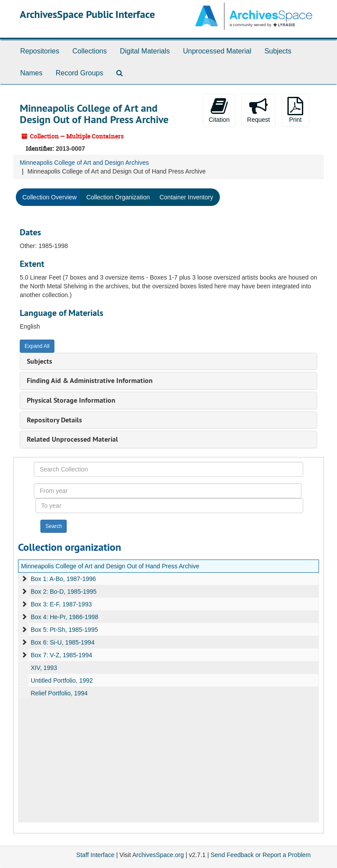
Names (31, 73)
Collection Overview (50, 197)
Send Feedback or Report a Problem (261, 855)
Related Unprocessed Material (72, 439)
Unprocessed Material (217, 51)
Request (258, 110)
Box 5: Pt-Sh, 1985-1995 (64, 630)
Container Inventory (186, 197)
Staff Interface (95, 855)
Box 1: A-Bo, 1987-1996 (63, 579)
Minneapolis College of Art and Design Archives (84, 163)
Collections (90, 51)
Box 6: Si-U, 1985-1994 (63, 642)
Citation (219, 110)
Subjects (278, 51)
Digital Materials (145, 51)
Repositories (40, 51)
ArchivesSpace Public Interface (87, 14)
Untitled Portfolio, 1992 (62, 680)
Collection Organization (118, 197)
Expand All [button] (37, 346)
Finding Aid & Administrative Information (90, 381)
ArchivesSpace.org (158, 855)
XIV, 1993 (44, 668)
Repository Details (54, 420)
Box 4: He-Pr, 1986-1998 (65, 617)
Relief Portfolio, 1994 (59, 693)
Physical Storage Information (71, 400)
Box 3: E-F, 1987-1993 (61, 604)
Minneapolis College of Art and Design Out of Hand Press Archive (110, 566)
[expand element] (24, 579)
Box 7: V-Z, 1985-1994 (61, 655)
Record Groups (80, 73)
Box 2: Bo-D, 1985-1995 (64, 592)
